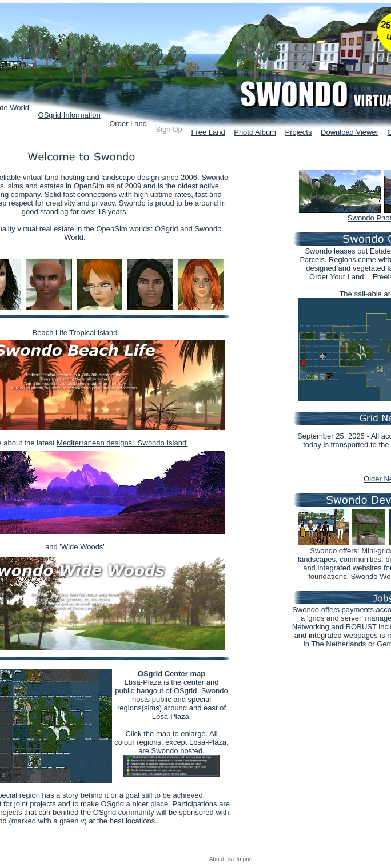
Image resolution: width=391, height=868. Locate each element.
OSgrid (166, 229)
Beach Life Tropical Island (75, 333)
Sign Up (169, 129)
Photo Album (255, 132)
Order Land (128, 124)
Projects (299, 132)
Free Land (208, 132)
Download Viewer (350, 132)
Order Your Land (336, 277)
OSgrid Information (69, 115)
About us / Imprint (232, 859)
